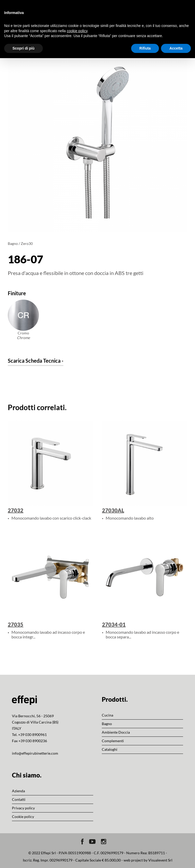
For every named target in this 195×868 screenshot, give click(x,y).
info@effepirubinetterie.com (35, 753)
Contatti (19, 799)
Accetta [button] (176, 48)
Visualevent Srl (160, 860)
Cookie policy (23, 817)
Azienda (18, 791)
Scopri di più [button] (23, 48)
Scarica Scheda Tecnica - (36, 361)
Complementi (113, 741)
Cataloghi (110, 749)
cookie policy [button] (77, 31)
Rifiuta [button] (145, 48)
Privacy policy (23, 808)
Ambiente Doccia (116, 732)
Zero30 (27, 243)
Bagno (13, 243)
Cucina (107, 715)
